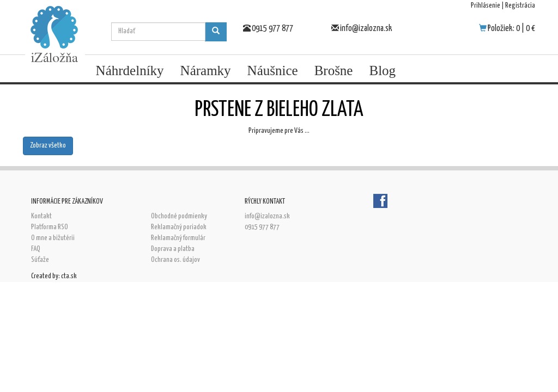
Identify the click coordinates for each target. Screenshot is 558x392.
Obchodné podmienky (179, 216)
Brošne (334, 71)
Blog (382, 71)
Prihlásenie (486, 6)
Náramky (206, 71)
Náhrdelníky (130, 71)
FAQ (36, 249)
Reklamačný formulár (178, 238)
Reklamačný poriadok (179, 227)
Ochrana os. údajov (175, 260)
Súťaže (40, 260)
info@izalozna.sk (366, 29)
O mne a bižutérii (53, 238)
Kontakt (41, 216)
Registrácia (520, 6)
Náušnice (273, 71)
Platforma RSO (50, 227)
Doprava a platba (173, 249)
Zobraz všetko (48, 146)
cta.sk (69, 276)
